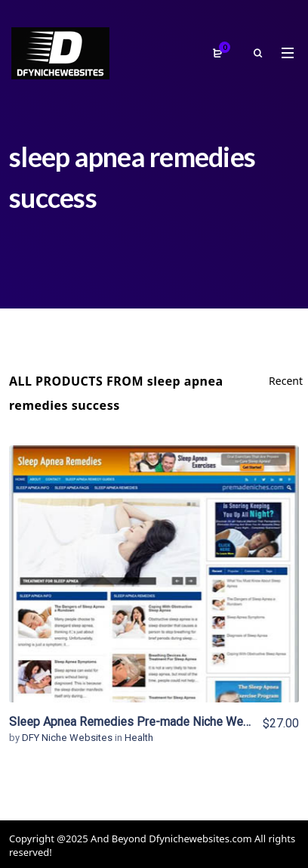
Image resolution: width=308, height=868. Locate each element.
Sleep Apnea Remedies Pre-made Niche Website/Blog (155, 722)
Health (139, 738)
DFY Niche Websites (68, 738)
